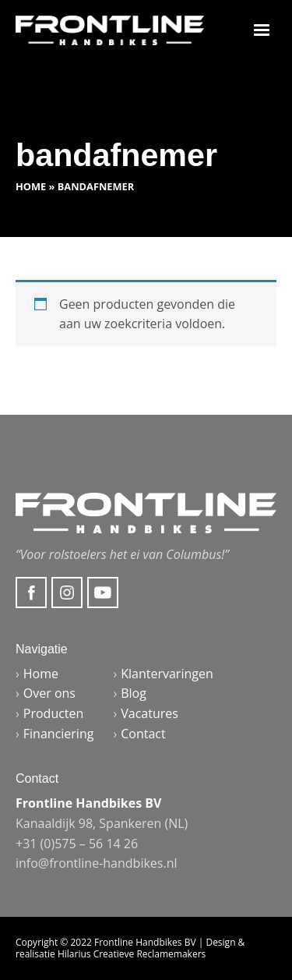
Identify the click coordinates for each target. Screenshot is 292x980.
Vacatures (150, 713)
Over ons (49, 693)
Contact (143, 734)
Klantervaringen (167, 674)
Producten (54, 713)
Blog (134, 693)
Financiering (59, 734)
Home (31, 186)
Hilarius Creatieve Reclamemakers (132, 954)
